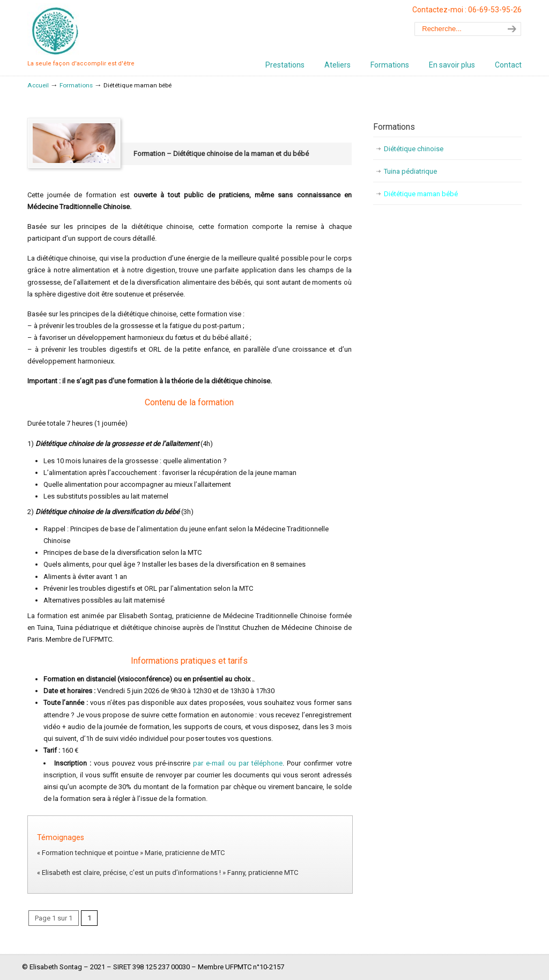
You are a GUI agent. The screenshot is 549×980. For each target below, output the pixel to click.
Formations (76, 85)
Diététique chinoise (414, 149)
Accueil (38, 85)
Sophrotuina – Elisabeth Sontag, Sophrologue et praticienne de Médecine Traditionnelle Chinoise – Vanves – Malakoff (54, 30)
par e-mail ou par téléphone (238, 763)
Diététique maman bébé (421, 194)
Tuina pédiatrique (410, 171)
